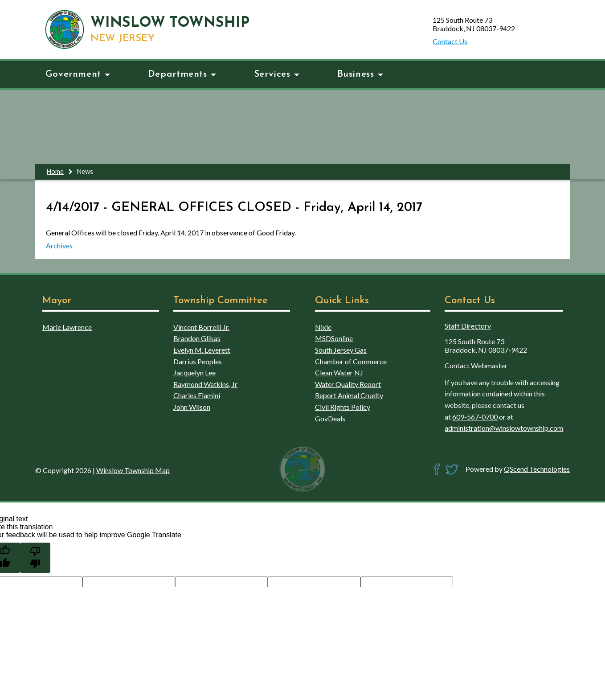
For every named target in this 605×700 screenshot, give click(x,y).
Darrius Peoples (198, 361)
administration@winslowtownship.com (504, 428)
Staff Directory (468, 326)
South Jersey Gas (341, 350)
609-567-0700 (475, 417)
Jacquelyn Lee (194, 373)
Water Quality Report (348, 384)
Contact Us (450, 41)
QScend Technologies (537, 469)
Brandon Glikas (197, 338)
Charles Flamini (197, 395)
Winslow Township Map (133, 470)
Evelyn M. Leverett (202, 350)
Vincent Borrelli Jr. (201, 327)
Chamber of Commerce (351, 361)
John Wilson (192, 407)
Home (55, 171)
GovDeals (330, 418)
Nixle (323, 327)
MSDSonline (334, 338)
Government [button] (78, 74)
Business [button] (360, 74)
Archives (59, 245)
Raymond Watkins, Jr (205, 384)
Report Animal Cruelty (349, 395)
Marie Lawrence (67, 327)
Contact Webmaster (476, 365)
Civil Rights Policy (343, 407)
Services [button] (277, 74)
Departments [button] (182, 74)
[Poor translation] (35, 558)
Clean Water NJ (339, 373)
